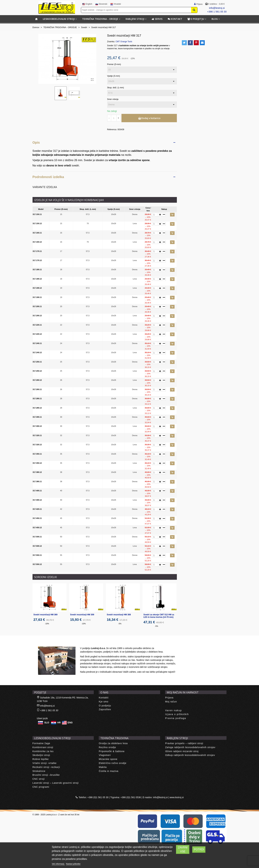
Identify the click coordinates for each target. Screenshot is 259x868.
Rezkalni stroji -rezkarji (46, 767)
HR (59, 723)
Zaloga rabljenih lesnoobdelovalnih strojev (190, 747)
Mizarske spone (108, 759)
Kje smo (104, 702)
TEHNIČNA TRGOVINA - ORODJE (100, 19)
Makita (103, 767)
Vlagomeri (105, 755)
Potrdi (199, 849)
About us (41, 643)
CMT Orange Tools (124, 42)
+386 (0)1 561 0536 (131, 797)
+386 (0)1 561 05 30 (98, 797)
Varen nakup (173, 710)
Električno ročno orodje (112, 763)
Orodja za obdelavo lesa (113, 743)
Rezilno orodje (107, 747)
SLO (47, 723)
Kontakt (175, 19)
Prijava (169, 698)
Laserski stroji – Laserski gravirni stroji (56, 783)
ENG (70, 723)
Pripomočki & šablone (112, 751)
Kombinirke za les (43, 751)
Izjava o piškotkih (177, 714)
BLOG (215, 19)
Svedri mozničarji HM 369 (46, 615)
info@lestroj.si (217, 8)
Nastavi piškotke (73, 864)
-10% (47, 624)
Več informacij (58, 864)
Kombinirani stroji (43, 747)
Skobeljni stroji (41, 755)
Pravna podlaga (176, 718)
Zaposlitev (105, 709)
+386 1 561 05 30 (217, 12)
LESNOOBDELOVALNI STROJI (59, 19)
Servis (157, 19)
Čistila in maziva (109, 771)
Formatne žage (41, 743)
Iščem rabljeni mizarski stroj (182, 751)
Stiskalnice (39, 771)
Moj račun (171, 702)
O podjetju (196, 19)
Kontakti (104, 698)
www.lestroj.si (177, 797)
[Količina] (114, 118)
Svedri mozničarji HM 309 (82, 615)
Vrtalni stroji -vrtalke (45, 763)
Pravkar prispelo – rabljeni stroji (184, 743)
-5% (120, 624)
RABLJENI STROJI (135, 19)
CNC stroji (39, 779)
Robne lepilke (41, 759)
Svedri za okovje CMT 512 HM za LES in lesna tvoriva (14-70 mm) (159, 616)
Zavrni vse (183, 849)
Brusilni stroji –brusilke (46, 775)
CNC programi (41, 787)
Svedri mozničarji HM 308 (119, 615)
